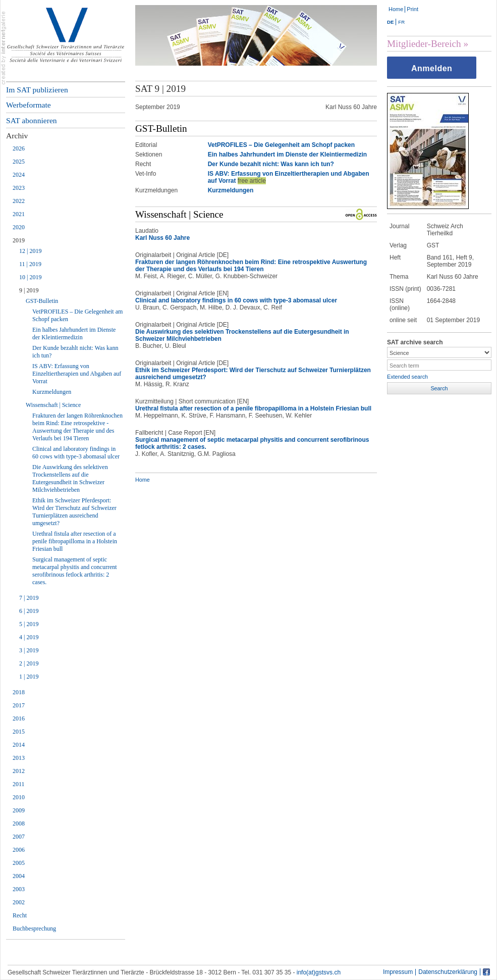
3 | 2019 (29, 650)
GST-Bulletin (42, 301)
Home (396, 9)
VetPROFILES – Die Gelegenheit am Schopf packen (77, 315)
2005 (19, 863)
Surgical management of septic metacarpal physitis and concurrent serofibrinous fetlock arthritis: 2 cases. (75, 571)
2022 (19, 201)
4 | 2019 (29, 637)
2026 (19, 148)
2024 (19, 175)
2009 (19, 810)
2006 (19, 850)
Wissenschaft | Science (53, 405)
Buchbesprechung (34, 929)
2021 (19, 214)
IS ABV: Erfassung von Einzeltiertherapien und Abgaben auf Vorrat (77, 374)
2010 (19, 797)
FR (401, 22)
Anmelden (432, 68)
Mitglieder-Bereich (424, 44)
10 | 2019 (30, 277)
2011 (19, 784)
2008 (19, 823)
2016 (19, 718)
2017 (19, 705)
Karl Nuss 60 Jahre (162, 238)
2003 (19, 889)
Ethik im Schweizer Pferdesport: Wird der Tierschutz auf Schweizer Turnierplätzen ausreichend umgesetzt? (74, 512)
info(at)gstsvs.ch (319, 972)
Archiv (17, 136)
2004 (19, 876)
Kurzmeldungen (52, 392)
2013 (19, 758)
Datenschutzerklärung (448, 972)
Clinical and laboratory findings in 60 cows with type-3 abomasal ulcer (76, 453)
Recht (20, 915)
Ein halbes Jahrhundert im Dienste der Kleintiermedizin (74, 333)
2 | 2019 (29, 663)
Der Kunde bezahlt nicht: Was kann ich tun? (75, 352)
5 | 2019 (29, 624)
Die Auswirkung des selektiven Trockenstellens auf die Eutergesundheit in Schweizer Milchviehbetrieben (70, 478)
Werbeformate (29, 105)
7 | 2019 (29, 598)
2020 (19, 227)
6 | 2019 (29, 611)
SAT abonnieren (32, 120)
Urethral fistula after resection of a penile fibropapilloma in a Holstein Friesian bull (75, 541)
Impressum (398, 972)
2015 (19, 732)
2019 (19, 240)
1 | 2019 (29, 677)
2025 (19, 162)
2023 (19, 188)
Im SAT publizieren (37, 90)
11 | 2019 (30, 264)
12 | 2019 (30, 251)
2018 (19, 692)
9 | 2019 (29, 290)
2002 (19, 902)
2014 (19, 745)
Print (412, 9)
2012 (19, 771)
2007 (19, 837)
